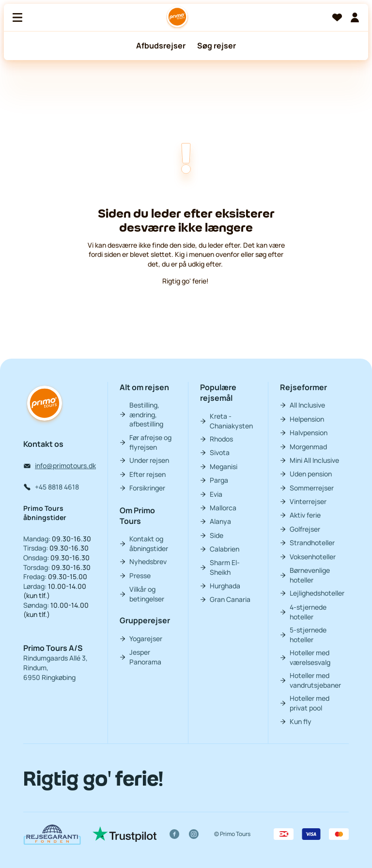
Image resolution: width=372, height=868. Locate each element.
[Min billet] (355, 17)
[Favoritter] (337, 17)
